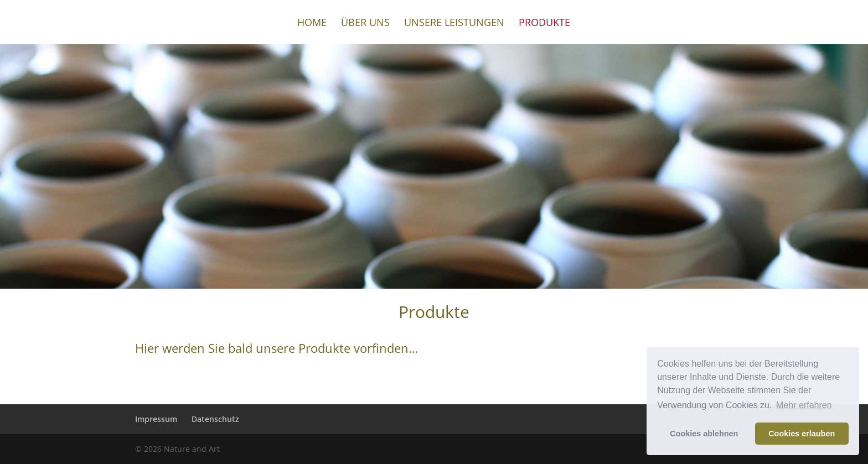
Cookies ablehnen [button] (704, 434)
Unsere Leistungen (454, 24)
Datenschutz (215, 419)
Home (312, 24)
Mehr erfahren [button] (804, 405)
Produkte (544, 24)
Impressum (156, 419)
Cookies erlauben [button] (802, 434)
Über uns (365, 24)
